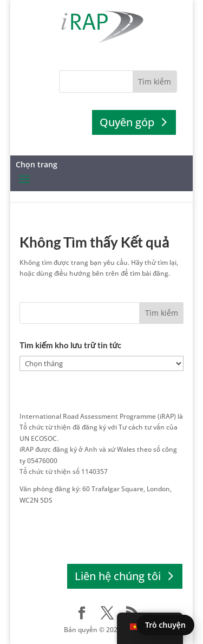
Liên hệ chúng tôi (118, 576)
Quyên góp (127, 122)
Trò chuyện (165, 625)
